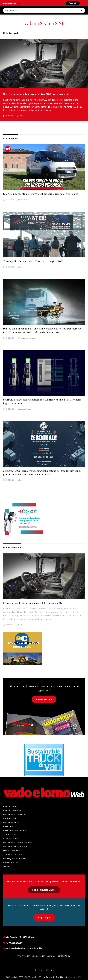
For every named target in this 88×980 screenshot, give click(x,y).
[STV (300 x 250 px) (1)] (44, 760)
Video (26, 200)
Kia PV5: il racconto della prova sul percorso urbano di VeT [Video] (41, 194)
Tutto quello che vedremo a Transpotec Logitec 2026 (33, 261)
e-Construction (11, 839)
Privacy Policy (23, 956)
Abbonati (73, 3)
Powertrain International (15, 831)
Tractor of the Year (13, 855)
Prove (21, 200)
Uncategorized (30, 338)
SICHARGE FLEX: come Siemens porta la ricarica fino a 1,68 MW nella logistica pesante (42, 401)
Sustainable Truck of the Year (18, 843)
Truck (21, 116)
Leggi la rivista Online (44, 890)
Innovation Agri (11, 863)
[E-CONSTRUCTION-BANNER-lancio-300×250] (44, 648)
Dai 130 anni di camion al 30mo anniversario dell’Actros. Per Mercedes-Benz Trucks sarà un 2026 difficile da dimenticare (43, 330)
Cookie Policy (38, 956)
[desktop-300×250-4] (44, 519)
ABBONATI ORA (44, 699)
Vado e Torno (10, 807)
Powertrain (9, 827)
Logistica (22, 409)
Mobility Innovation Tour (15, 859)
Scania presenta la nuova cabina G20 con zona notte (37, 94)
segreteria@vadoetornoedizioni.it (23, 948)
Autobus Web (10, 819)
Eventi (21, 267)
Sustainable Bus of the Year (17, 846)
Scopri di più (44, 917)
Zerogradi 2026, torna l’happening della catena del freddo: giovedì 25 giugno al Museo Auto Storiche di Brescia (42, 473)
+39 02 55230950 (13, 943)
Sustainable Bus (11, 823)
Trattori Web (10, 835)
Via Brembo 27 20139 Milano (19, 937)
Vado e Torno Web (12, 811)
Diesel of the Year (12, 851)
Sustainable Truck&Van (15, 815)
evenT (6, 866)
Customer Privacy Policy (58, 956)
